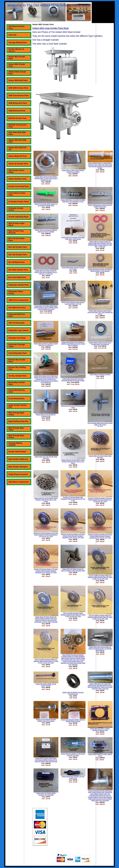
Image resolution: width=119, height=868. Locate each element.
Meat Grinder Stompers (18, 467)
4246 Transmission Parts (19, 96)
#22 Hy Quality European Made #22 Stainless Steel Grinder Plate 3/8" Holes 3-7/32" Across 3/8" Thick (100, 617)
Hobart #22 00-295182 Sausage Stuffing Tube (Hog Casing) (46, 720)
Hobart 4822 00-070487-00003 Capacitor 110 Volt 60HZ (46, 794)
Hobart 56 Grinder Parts (18, 164)
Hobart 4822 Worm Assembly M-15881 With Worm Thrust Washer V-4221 (73, 201)
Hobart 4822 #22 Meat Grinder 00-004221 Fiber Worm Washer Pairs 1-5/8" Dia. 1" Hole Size (46, 272)
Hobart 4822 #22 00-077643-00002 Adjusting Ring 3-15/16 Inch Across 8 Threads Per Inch (46, 178)
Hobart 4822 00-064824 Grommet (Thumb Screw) (73, 693)
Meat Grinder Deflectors (18, 459)
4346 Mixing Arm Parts (18, 103)
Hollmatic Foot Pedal (17, 338)
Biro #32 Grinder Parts (18, 247)
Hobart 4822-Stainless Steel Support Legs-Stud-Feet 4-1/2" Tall (73, 303)
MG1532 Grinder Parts (18, 118)
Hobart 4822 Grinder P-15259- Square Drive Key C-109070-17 (46, 344)
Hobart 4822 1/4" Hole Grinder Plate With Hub (100, 457)
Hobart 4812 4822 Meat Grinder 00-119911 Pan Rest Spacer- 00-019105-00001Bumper (100, 649)
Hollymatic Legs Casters (19, 330)
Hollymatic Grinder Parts (19, 285)
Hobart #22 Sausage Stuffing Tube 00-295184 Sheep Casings (73, 720)
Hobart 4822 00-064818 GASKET (100, 374)
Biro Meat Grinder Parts (18, 270)
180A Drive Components (18, 300)
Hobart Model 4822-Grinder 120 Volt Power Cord (73, 777)
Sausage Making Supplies (15, 444)
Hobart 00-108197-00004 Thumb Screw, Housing (46, 685)
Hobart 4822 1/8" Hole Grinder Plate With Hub (46, 457)
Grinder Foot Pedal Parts (19, 186)
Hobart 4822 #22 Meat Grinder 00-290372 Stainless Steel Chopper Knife (73, 570)
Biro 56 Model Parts (17, 262)
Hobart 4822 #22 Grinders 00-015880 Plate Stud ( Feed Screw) (73, 238)
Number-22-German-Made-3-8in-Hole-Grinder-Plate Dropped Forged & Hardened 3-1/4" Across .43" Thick (100, 536)
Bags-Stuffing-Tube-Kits (18, 421)
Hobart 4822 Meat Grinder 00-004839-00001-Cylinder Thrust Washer (100, 270)
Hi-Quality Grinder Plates (19, 202)
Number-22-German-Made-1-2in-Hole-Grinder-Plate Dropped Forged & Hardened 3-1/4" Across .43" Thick (46, 571)
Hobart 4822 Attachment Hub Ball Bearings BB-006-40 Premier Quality (73, 380)
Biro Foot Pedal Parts (17, 277)
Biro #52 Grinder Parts (18, 255)
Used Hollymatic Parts (18, 353)
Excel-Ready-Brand (16, 399)
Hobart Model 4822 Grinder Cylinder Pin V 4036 (73, 268)
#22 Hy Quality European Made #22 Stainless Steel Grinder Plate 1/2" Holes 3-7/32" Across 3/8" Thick (46, 661)
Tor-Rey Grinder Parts (18, 376)
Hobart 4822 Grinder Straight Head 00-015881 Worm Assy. (100, 206)
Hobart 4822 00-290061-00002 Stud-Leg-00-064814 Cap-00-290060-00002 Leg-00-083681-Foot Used (46, 308)
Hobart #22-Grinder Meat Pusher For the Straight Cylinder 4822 (46, 205)
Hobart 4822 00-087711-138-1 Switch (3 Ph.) (100, 755)
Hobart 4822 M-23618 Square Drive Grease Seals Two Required (100, 343)
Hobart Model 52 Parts (18, 156)
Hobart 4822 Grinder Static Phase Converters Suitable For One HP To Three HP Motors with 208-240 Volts (46, 760)
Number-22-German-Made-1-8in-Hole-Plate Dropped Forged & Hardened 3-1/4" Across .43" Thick (100, 500)
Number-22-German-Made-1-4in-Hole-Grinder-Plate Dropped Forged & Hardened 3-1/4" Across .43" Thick (73, 536)
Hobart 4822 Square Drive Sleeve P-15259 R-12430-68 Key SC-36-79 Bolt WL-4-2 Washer (73, 344)
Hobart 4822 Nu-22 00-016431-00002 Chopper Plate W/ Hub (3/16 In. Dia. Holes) (73, 462)
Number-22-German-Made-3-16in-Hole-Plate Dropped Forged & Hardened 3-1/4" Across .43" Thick (46, 535)
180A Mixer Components (19, 482)
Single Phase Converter (18, 474)
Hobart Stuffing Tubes (18, 179)
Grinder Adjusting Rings (18, 217)
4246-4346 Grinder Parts (18, 88)
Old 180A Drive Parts (17, 308)
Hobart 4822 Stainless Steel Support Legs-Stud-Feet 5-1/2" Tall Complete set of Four (100, 312)
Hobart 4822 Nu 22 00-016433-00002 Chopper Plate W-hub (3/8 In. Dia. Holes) (46, 500)
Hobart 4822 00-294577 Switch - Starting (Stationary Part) (100, 729)
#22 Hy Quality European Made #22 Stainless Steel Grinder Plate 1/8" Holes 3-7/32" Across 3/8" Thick (100, 577)
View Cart (12, 35)
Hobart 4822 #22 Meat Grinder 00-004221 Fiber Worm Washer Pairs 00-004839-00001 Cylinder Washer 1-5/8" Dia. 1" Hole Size (100, 244)
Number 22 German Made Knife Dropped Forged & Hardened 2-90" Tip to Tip (73, 499)
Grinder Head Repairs (17, 452)
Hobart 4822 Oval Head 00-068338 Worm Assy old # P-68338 (46, 231)
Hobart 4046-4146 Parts (18, 80)
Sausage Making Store (18, 42)
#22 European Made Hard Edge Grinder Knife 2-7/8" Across (100, 424)
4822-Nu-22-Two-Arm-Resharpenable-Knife (73, 407)
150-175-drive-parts (16, 323)
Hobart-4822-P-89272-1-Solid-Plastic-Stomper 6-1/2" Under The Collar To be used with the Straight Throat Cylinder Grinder (100, 166)
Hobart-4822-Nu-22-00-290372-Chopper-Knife (46, 415)
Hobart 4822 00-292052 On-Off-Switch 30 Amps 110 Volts (73, 755)
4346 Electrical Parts (17, 111)
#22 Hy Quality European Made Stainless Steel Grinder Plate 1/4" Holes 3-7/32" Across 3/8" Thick (73, 615)
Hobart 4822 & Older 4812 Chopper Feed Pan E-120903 (73, 171)
